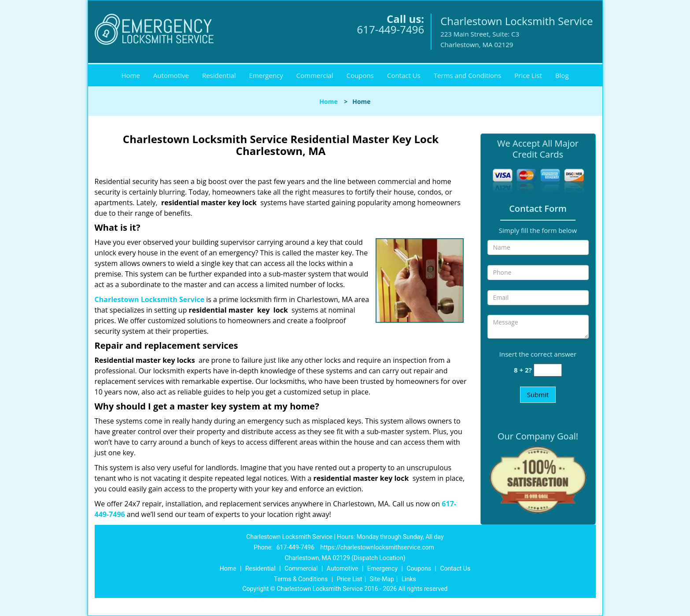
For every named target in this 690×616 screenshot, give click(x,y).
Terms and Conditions (468, 75)
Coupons (360, 75)
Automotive (171, 75)
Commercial (315, 75)
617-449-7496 (390, 29)
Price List (528, 75)
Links (409, 579)
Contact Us (404, 75)
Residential (219, 75)
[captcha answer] (548, 370)
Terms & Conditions (301, 579)
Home (130, 75)
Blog (562, 75)
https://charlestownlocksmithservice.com (377, 547)
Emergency (266, 75)
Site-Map (382, 579)
